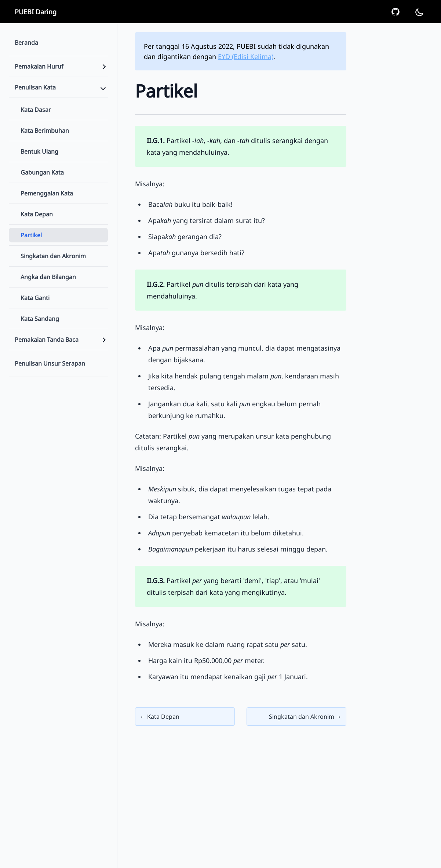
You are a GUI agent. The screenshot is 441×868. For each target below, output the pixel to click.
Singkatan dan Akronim (53, 256)
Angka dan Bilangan (48, 277)
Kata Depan (37, 214)
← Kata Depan (160, 717)
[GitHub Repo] (396, 12)
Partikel (31, 235)
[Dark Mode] (419, 12)
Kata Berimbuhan (45, 131)
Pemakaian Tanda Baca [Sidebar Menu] (47, 340)
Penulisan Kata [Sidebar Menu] (35, 87)
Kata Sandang (40, 319)
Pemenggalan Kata (47, 193)
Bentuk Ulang (39, 151)
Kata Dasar (36, 110)
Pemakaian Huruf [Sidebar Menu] (39, 66)
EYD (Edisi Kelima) (246, 56)
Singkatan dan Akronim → (305, 717)
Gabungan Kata (42, 172)
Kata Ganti (35, 298)
